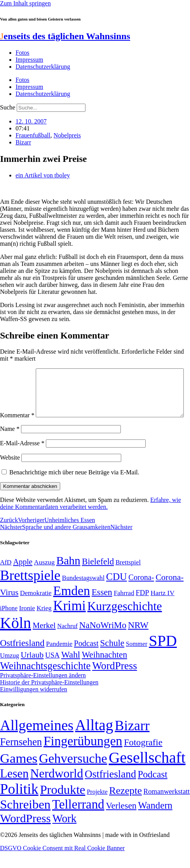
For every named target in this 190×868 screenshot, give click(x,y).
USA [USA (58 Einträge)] (52, 671)
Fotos (23, 53)
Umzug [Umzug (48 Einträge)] (10, 672)
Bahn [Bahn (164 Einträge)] (68, 577)
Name (10, 445)
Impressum (29, 60)
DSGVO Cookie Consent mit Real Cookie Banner (62, 864)
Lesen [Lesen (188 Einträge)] (14, 790)
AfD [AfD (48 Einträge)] (6, 579)
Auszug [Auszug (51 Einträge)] (44, 578)
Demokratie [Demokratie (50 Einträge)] (36, 609)
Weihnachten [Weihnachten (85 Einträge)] (104, 671)
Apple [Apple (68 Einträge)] (23, 578)
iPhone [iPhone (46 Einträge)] (9, 625)
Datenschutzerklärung (43, 67)
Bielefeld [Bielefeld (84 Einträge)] (98, 578)
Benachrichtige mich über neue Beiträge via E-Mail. (74, 489)
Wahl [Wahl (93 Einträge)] (71, 671)
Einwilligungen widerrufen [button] (34, 706)
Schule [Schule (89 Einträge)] (112, 659)
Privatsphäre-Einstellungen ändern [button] (43, 692)
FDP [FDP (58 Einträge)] (142, 609)
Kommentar (17, 372)
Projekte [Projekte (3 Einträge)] (97, 808)
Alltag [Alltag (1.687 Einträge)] (94, 741)
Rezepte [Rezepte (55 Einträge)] (126, 807)
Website (10, 474)
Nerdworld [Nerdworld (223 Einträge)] (57, 790)
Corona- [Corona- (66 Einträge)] (141, 594)
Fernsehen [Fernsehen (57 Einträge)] (21, 758)
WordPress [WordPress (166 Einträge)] (25, 835)
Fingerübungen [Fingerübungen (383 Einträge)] (83, 757)
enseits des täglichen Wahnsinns (65, 36)
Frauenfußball (33, 135)
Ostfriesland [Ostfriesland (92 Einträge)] (22, 659)
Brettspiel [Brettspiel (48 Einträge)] (128, 579)
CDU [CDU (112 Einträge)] (117, 593)
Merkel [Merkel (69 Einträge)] (44, 642)
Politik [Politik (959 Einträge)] (19, 805)
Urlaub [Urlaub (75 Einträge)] (32, 671)
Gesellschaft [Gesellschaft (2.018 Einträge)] (147, 774)
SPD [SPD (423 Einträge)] (163, 657)
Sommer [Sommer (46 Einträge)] (137, 660)
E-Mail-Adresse (22, 459)
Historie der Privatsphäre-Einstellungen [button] (49, 699)
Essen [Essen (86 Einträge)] (102, 608)
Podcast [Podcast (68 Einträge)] (86, 660)
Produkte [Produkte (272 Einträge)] (63, 806)
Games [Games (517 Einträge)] (19, 775)
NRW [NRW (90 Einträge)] (138, 641)
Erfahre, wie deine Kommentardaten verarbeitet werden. (91, 520)
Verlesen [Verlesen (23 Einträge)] (121, 822)
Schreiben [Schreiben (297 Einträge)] (25, 821)
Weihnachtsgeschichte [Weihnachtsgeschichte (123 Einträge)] (45, 682)
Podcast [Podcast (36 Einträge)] (152, 791)
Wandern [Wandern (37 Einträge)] (155, 822)
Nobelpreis (67, 135)
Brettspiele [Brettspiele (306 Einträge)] (30, 592)
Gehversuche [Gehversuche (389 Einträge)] (73, 775)
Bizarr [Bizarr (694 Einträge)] (132, 742)
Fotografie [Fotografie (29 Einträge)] (143, 759)
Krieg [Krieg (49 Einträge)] (44, 624)
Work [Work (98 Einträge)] (64, 835)
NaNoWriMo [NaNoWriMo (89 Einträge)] (103, 641)
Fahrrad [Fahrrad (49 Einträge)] (124, 609)
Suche (8, 107)
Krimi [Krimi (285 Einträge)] (70, 622)
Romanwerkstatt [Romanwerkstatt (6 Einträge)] (166, 808)
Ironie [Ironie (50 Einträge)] (27, 624)
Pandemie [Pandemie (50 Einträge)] (59, 660)
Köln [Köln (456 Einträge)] (16, 639)
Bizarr (23, 142)
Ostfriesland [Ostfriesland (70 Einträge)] (110, 790)
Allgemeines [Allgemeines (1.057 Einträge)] (37, 742)
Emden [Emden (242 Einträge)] (72, 607)
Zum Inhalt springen (25, 3)
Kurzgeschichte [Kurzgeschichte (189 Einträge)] (125, 622)
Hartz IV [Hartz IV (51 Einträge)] (163, 609)
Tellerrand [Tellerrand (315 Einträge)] (78, 821)
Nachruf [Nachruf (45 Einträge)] (67, 642)
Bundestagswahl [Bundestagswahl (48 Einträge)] (83, 594)
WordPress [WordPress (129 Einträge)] (114, 682)
